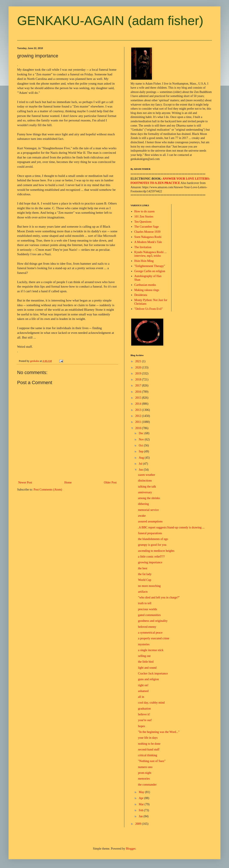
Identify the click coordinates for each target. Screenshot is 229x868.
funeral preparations (150, 533)
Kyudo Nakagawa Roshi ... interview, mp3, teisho (151, 254)
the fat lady (145, 574)
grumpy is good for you (152, 545)
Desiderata (141, 295)
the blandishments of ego (153, 539)
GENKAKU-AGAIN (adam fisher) (110, 21)
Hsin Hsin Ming (144, 261)
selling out (144, 656)
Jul (141, 464)
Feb (141, 810)
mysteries (144, 644)
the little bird (146, 662)
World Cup (145, 580)
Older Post (110, 482)
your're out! (145, 720)
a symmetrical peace (150, 633)
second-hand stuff (149, 749)
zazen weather (147, 475)
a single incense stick (151, 650)
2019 (139, 374)
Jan (141, 816)
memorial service (148, 510)
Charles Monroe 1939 (147, 232)
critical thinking (148, 755)
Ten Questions (143, 222)
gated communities (149, 615)
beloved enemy (147, 627)
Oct (141, 445)
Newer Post (25, 482)
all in (141, 697)
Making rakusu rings (147, 290)
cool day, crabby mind (151, 703)
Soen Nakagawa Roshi (148, 237)
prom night (145, 773)
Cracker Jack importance (153, 673)
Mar (142, 804)
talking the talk (147, 487)
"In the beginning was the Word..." (159, 732)
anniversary (145, 492)
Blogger (131, 849)
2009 (139, 824)
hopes (142, 726)
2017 (139, 386)
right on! (143, 685)
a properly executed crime (154, 638)
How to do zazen (144, 211)
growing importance (150, 562)
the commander (147, 785)
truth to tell (145, 603)
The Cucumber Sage (147, 227)
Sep (141, 451)
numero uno (145, 767)
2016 (139, 392)
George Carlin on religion (150, 271)
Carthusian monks (145, 285)
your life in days (148, 738)
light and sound (147, 668)
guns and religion (148, 679)
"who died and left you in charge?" (159, 597)
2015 (139, 398)
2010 (139, 428)
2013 (139, 410)
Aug (142, 458)
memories (144, 779)
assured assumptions (150, 521)
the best (143, 568)
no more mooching (149, 586)
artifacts (143, 592)
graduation (144, 709)
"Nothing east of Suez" (152, 761)
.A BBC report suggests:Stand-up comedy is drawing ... (171, 527)
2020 (139, 368)
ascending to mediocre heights (156, 551)
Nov (142, 439)
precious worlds (148, 609)
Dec (141, 433)
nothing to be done (149, 744)
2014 (139, 404)
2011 (139, 422)
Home (68, 482)
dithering (143, 504)
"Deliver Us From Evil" (149, 309)
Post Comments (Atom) (48, 490)
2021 (139, 361)
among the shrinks (149, 498)
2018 (139, 380)
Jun (141, 470)
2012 (139, 416)
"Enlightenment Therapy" (150, 266)
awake (142, 516)
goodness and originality (153, 621)
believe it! (144, 714)
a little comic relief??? (151, 557)
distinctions (145, 481)
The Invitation (143, 247)
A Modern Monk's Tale (148, 242)
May (142, 792)
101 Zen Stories (144, 217)
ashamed (143, 691)
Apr (141, 798)
